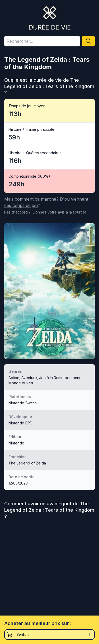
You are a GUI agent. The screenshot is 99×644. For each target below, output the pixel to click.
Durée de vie (50, 27)
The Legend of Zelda (27, 463)
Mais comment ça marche (30, 199)
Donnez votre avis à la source (59, 212)
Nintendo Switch (23, 403)
